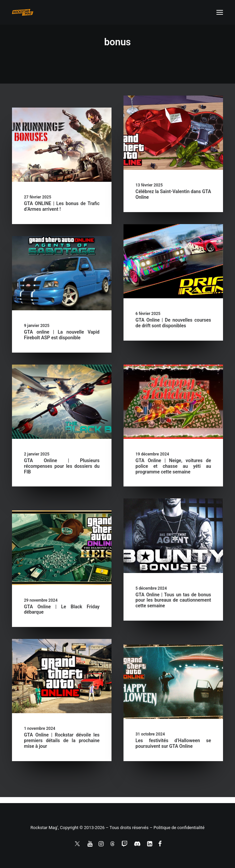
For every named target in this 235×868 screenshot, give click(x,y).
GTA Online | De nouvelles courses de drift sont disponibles (173, 323)
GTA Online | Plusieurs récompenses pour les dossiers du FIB (62, 466)
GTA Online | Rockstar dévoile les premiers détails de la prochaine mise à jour (62, 740)
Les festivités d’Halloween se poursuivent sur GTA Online (173, 743)
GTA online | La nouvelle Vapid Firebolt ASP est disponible (62, 335)
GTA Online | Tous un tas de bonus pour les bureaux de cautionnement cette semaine (173, 600)
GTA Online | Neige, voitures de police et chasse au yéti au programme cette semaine (173, 466)
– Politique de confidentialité (177, 828)
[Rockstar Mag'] (23, 12)
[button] (220, 12)
